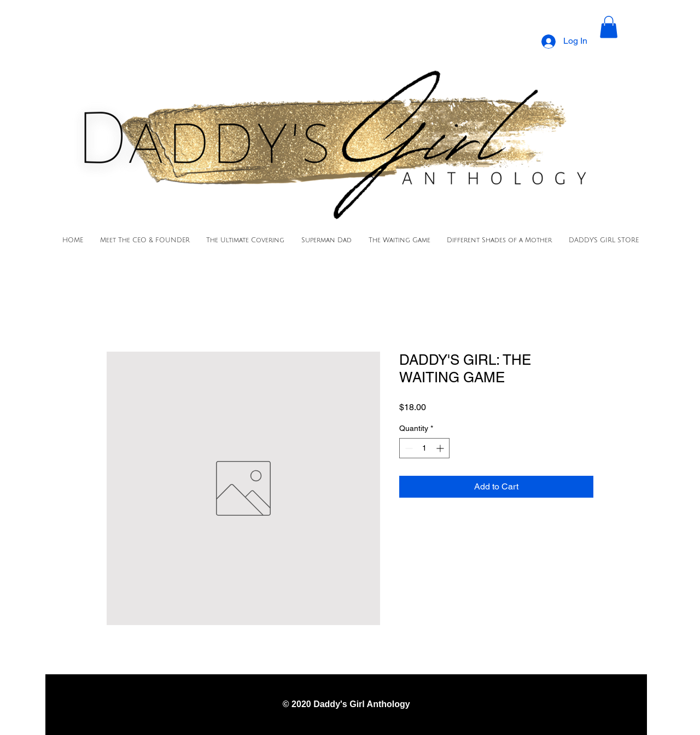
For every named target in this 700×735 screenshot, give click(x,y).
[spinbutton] (424, 448)
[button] (609, 27)
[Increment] (441, 448)
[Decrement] (408, 448)
